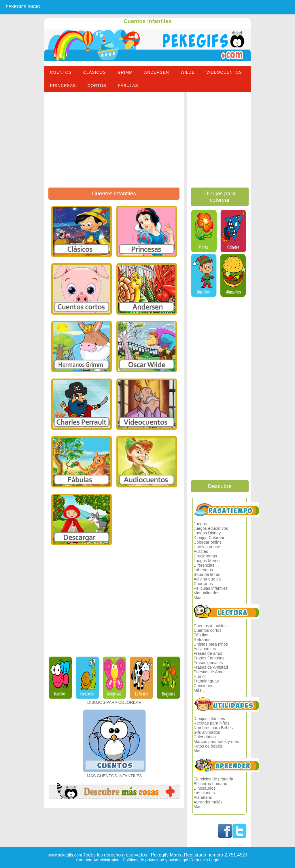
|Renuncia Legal (204, 860)
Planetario (203, 797)
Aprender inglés (208, 802)
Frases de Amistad (211, 667)
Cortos (97, 86)
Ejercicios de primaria (213, 779)
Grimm (125, 72)
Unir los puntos (207, 547)
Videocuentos (224, 72)
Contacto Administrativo (98, 860)
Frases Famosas (209, 658)
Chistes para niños (211, 644)
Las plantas (204, 793)
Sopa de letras (207, 574)
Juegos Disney (207, 533)
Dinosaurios (205, 788)
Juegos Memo (207, 561)
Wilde (188, 72)
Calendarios (205, 737)
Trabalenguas (206, 681)
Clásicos (95, 72)
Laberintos (203, 570)
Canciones (203, 686)
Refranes (202, 640)
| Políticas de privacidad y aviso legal (154, 860)
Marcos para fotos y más (216, 742)
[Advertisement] (115, 141)
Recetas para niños (211, 723)
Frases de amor (208, 653)
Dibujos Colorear (209, 538)
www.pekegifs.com (65, 855)
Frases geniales (208, 663)
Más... (199, 597)
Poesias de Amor (209, 672)
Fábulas (128, 86)
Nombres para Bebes (213, 728)
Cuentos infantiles (210, 626)
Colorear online (208, 542)
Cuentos (61, 72)
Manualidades (207, 593)
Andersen (157, 72)
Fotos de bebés (208, 746)
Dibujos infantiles (209, 718)
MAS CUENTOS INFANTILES (114, 776)
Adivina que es (207, 579)
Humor (200, 676)
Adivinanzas (205, 649)
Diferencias (204, 565)
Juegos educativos (211, 528)
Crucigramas (205, 556)
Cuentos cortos (208, 630)
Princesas (63, 86)
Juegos (200, 524)
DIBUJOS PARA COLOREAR (114, 702)
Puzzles (201, 551)
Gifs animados (207, 732)
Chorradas (203, 584)
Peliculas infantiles (211, 588)
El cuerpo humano (210, 784)
